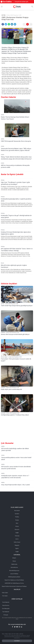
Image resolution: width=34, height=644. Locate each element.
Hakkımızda (14, 564)
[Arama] (32, 7)
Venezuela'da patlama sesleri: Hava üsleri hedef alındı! (16, 458)
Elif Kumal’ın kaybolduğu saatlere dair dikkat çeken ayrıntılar (15, 449)
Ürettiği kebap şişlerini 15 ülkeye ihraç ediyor (15, 415)
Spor (17, 523)
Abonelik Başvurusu (14, 571)
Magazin (17, 545)
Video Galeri (5, 593)
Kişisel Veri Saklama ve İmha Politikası (14, 580)
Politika (17, 517)
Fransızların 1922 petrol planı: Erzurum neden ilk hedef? (16, 360)
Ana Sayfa (17, 511)
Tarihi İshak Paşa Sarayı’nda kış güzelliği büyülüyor (17, 306)
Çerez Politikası (14, 574)
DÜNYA (2, 115)
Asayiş (17, 520)
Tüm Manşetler (6, 609)
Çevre (17, 539)
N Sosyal (6, 615)
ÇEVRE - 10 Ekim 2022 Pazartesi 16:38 (9, 304)
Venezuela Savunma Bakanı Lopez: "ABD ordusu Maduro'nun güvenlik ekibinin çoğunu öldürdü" (16, 149)
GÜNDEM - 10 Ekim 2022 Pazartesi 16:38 (10, 333)
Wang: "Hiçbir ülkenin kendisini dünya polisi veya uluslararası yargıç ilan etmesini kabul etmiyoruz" (16, 158)
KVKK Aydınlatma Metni (14, 577)
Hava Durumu (6, 605)
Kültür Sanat (17, 542)
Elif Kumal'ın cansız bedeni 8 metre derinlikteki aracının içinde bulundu (16, 468)
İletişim (14, 558)
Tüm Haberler (6, 612)
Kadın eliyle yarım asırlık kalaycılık (11, 389)
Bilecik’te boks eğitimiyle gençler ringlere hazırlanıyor (14, 266)
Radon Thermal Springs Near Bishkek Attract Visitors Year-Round (15, 118)
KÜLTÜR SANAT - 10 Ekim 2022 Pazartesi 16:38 (11, 357)
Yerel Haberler (6, 602)
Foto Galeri (5, 596)
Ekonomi (17, 529)
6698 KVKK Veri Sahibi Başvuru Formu (14, 583)
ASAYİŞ (3, 139)
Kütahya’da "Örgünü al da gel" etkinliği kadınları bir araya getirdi (16, 216)
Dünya (17, 526)
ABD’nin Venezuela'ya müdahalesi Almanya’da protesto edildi (15, 166)
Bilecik (2, 263)
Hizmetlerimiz (14, 567)
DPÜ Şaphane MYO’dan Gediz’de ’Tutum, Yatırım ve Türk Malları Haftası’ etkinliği (17, 250)
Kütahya (3, 197)
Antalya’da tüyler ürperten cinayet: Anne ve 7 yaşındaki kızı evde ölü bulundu (15, 477)
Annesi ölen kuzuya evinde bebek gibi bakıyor (15, 334)
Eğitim (17, 548)
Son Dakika (6, 2)
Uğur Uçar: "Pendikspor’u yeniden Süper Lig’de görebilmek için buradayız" (15, 183)
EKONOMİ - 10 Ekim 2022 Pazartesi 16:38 (10, 413)
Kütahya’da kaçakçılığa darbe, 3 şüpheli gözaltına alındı (16, 200)
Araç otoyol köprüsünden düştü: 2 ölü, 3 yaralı (15, 485)
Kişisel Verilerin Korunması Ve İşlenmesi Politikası (14, 586)
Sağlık (17, 533)
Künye (14, 561)
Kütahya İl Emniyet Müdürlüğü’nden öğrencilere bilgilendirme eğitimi (16, 233)
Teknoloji (17, 536)
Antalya (3, 180)
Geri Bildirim (17, 641)
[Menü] (2, 7)
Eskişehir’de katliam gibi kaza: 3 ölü (21, 2)
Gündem (17, 514)
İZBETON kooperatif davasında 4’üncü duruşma (16, 141)
